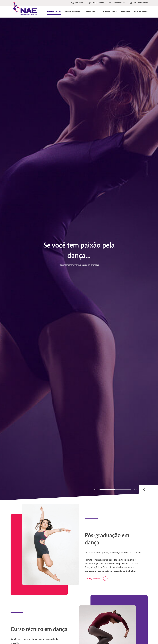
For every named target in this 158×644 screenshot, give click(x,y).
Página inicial (54, 12)
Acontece (125, 12)
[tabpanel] (79, 259)
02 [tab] (135, 489)
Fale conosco (141, 12)
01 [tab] (95, 489)
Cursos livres (110, 12)
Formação (90, 12)
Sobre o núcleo (73, 12)
